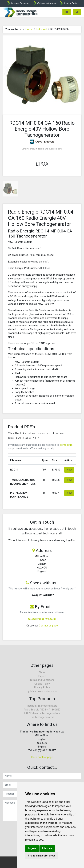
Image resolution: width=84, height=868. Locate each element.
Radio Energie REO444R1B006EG (42, 710)
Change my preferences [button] (42, 856)
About (42, 672)
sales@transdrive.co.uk (42, 619)
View (69, 470)
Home (29, 29)
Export (42, 676)
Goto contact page (42, 757)
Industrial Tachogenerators (42, 706)
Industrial (41, 29)
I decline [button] (47, 848)
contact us (66, 445)
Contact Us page (48, 626)
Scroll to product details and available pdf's (42, 149)
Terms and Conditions (42, 680)
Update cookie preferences (42, 691)
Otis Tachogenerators (42, 717)
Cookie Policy (42, 684)
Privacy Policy (42, 688)
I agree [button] (32, 848)
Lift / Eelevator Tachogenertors (42, 713)
